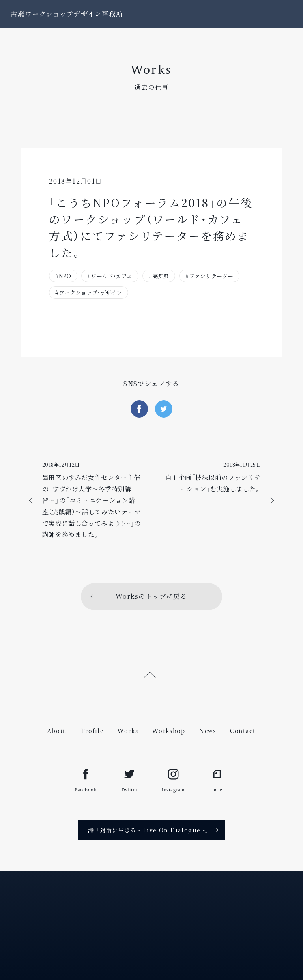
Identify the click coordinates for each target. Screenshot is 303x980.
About (57, 731)
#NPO (63, 276)
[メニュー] (289, 14)
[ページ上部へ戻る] (151, 674)
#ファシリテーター (209, 276)
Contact (243, 731)
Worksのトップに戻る (151, 596)
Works (128, 731)
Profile (92, 731)
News (208, 731)
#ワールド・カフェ (110, 276)
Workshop (169, 731)
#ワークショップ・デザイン (89, 292)
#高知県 (159, 276)
